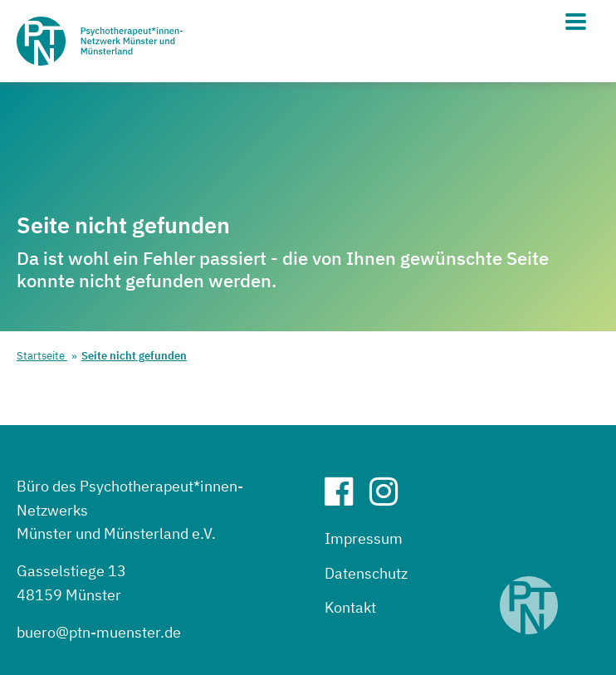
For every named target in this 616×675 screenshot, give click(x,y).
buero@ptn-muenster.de (99, 632)
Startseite (42, 356)
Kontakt (350, 607)
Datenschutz (366, 573)
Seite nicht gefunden (134, 356)
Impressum (364, 538)
